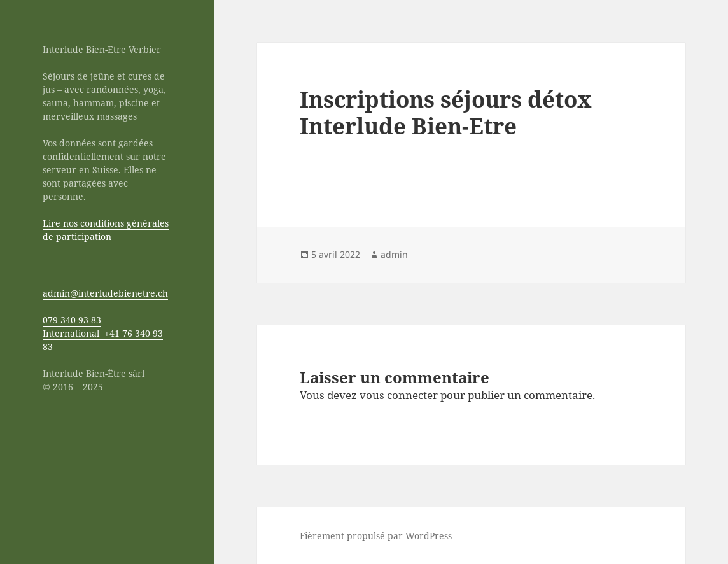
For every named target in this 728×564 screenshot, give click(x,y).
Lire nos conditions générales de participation (106, 230)
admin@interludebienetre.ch (105, 293)
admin (394, 254)
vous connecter (399, 395)
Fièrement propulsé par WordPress (376, 536)
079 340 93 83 (72, 320)
